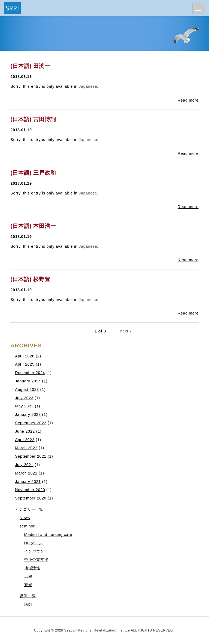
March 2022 (26, 448)
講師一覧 (28, 596)
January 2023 (28, 414)
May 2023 (24, 406)
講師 (28, 604)
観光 (28, 585)
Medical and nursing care (48, 535)
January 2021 (28, 482)
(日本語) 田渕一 (30, 66)
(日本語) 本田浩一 (33, 226)
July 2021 (24, 465)
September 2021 (31, 456)
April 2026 (25, 356)
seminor (27, 526)
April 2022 (25, 440)
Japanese (88, 86)
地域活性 (32, 568)
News (25, 518)
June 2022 (25, 431)
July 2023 (24, 398)
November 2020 (30, 490)
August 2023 (27, 389)
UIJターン (33, 543)
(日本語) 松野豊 (30, 279)
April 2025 (25, 364)
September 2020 (31, 498)
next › (126, 331)
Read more (188, 100)
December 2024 (30, 373)
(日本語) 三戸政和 (33, 173)
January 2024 (28, 381)
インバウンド (36, 551)
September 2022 (31, 423)
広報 (28, 576)
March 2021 (26, 473)
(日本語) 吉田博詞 (33, 119)
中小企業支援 (36, 560)
